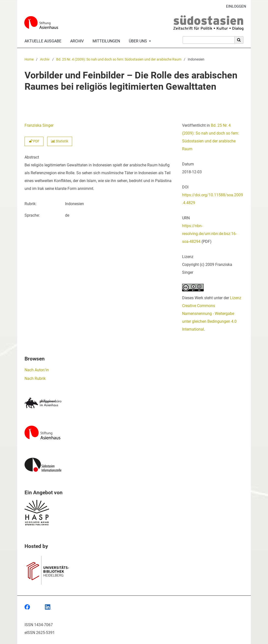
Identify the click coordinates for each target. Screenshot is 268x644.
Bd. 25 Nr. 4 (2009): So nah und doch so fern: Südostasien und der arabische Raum (119, 59)
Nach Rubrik (35, 378)
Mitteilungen (105, 41)
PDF (34, 141)
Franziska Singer (39, 125)
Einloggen (234, 6)
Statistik (60, 141)
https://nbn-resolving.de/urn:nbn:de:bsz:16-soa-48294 (209, 234)
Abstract (32, 157)
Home (29, 59)
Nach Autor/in (37, 370)
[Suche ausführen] (239, 40)
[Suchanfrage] (209, 40)
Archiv (76, 41)
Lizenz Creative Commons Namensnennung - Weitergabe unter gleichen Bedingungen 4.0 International (212, 314)
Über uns (137, 41)
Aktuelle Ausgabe (42, 41)
